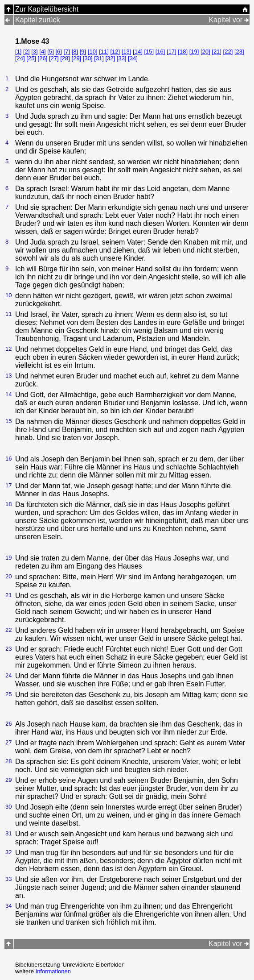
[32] (110, 58)
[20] (205, 52)
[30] (88, 58)
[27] (54, 58)
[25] (31, 58)
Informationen (53, 971)
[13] (127, 52)
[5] (50, 52)
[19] (194, 52)
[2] (26, 52)
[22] (228, 52)
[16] (160, 52)
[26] (43, 58)
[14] (138, 52)
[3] (34, 52)
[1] (18, 52)
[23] (239, 52)
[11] (104, 52)
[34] (133, 58)
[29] (77, 58)
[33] (122, 58)
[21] (217, 52)
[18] (183, 52)
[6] (58, 52)
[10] (93, 52)
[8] (75, 52)
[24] (20, 58)
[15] (149, 52)
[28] (65, 58)
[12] (115, 52)
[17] (172, 52)
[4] (42, 52)
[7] (67, 52)
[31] (99, 58)
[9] (83, 52)
